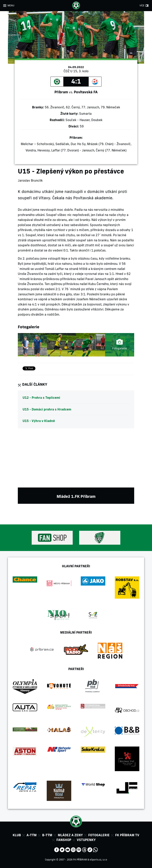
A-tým (32, 835)
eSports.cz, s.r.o (98, 860)
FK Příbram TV (127, 835)
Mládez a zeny (70, 835)
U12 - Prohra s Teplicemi (41, 398)
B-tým (47, 835)
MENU (11, 5)
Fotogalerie (99, 835)
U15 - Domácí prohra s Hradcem (47, 409)
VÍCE (142, 5)
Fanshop (64, 840)
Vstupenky (86, 840)
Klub (17, 835)
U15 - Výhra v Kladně (39, 421)
